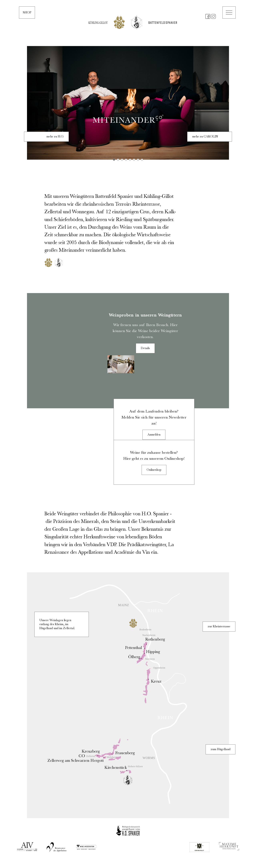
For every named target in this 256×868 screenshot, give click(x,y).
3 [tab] (122, 160)
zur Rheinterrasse (219, 627)
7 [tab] (138, 160)
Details (145, 348)
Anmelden (154, 435)
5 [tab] (130, 160)
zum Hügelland (220, 749)
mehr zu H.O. (55, 137)
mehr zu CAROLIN (205, 137)
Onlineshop (154, 470)
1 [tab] (114, 160)
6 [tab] (134, 160)
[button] (229, 13)
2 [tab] (118, 160)
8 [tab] (142, 160)
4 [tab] (126, 160)
